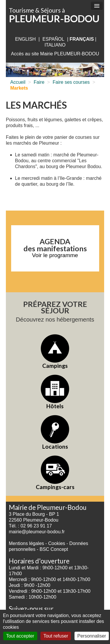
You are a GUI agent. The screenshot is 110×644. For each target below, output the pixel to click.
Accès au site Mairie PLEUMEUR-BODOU (55, 54)
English (25, 39)
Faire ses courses (71, 82)
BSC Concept (54, 549)
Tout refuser (56, 636)
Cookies (57, 543)
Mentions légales (26, 543)
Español (53, 39)
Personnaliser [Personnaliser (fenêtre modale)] (92, 636)
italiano (55, 45)
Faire (39, 82)
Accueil (18, 82)
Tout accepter (20, 636)
